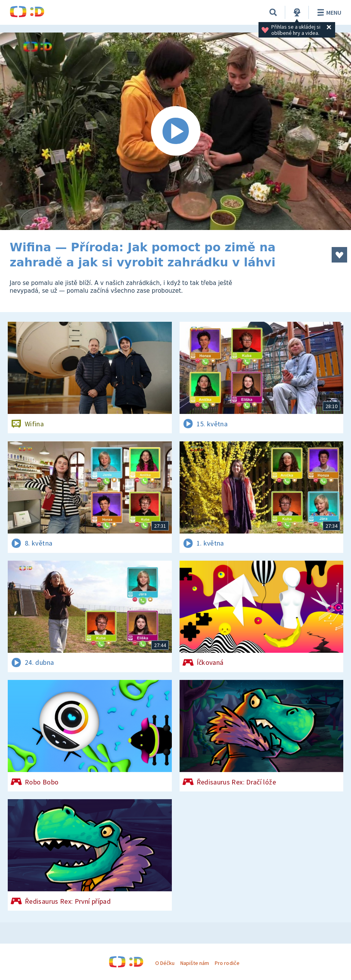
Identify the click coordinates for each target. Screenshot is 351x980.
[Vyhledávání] (273, 12)
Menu (328, 12)
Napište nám (195, 963)
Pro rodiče (227, 963)
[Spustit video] (175, 131)
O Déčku (165, 963)
